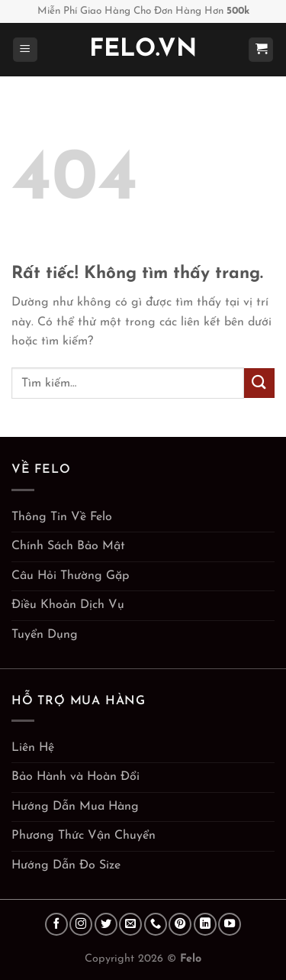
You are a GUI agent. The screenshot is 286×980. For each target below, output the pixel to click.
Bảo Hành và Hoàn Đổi (76, 777)
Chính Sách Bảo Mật (68, 546)
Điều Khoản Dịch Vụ (68, 605)
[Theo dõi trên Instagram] (81, 924)
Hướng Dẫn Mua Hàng (75, 807)
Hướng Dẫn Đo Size (66, 865)
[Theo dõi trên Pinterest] (180, 924)
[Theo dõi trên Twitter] (106, 924)
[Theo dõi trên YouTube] (230, 924)
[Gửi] (259, 383)
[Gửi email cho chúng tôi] (130, 924)
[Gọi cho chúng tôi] (156, 924)
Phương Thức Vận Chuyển (84, 836)
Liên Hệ (33, 748)
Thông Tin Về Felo (62, 517)
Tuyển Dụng (45, 635)
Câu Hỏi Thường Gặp (70, 576)
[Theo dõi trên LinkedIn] (205, 924)
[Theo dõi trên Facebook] (56, 924)
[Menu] (25, 50)
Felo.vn (143, 50)
